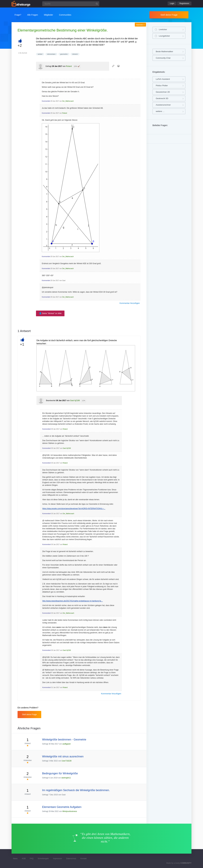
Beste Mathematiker (164, 51)
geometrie (64, 54)
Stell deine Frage (169, 15)
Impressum (57, 859)
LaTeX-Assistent (163, 79)
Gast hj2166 (75, 401)
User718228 (66, 761)
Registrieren (184, 3)
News (15, 859)
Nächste (140, 25)
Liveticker (163, 29)
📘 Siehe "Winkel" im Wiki (50, 313)
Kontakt (84, 859)
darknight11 (66, 778)
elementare (51, 54)
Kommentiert (46, 101)
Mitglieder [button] (49, 15)
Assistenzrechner (163, 105)
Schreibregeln (43, 859)
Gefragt (48, 66)
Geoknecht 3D (162, 98)
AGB (24, 859)
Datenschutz (71, 859)
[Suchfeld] (71, 4)
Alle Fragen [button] (33, 15)
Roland (69, 66)
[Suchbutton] (97, 4)
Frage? (18, 15)
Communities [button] (65, 15)
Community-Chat (163, 58)
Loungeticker (164, 36)
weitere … (160, 111)
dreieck (75, 54)
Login (172, 3)
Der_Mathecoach (68, 101)
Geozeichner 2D (163, 92)
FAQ (32, 859)
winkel (40, 54)
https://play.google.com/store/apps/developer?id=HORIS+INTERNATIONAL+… (74, 509)
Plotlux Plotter (162, 86)
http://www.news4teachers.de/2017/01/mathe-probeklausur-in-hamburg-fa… (73, 601)
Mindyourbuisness (70, 811)
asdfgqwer (66, 744)
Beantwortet (51, 401)
